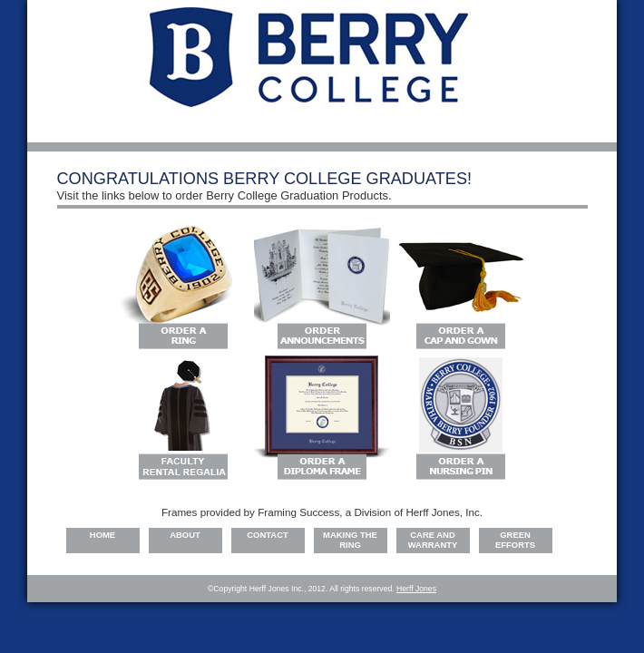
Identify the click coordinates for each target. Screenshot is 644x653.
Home (102, 535)
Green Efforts (515, 540)
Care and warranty (433, 540)
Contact (267, 535)
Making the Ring (350, 540)
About (185, 535)
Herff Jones (416, 589)
